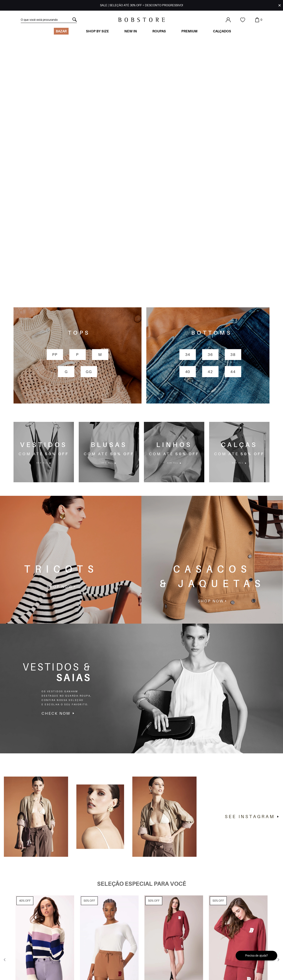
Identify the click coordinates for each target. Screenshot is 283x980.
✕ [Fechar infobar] (279, 5)
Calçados (222, 31)
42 (210, 244)
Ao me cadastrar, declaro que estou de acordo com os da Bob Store (81, 957)
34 (188, 227)
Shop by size (97, 31)
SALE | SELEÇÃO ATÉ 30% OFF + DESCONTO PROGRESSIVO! (141, 5)
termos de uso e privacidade (112, 957)
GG (89, 244)
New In (131, 31)
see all (44, 335)
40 (188, 244)
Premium (189, 31)
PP (55, 227)
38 (233, 227)
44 (233, 244)
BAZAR (61, 31)
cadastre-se (136, 944)
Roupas (159, 31)
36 (210, 227)
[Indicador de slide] (122, 902)
